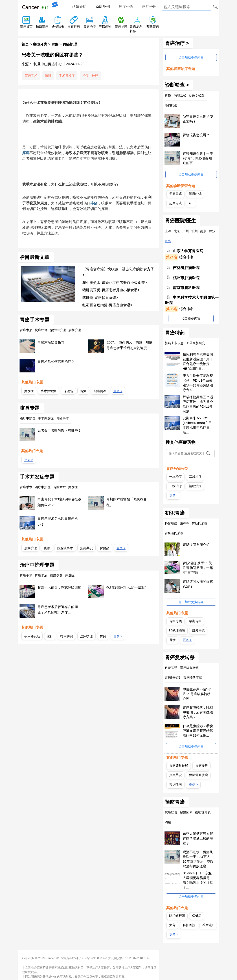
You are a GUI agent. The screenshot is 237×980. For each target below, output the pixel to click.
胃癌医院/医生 (180, 221)
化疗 (50, 636)
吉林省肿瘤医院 (186, 268)
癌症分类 (40, 44)
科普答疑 (189, 925)
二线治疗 (195, 477)
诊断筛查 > (177, 85)
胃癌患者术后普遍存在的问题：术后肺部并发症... (58, 610)
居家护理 (31, 548)
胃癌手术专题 (35, 320)
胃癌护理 (121, 27)
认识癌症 (79, 7)
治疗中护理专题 (37, 565)
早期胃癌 (195, 621)
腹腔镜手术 (65, 548)
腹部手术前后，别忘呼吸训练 (59, 587)
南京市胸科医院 (186, 288)
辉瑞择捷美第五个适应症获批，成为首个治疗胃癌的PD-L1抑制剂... (198, 404)
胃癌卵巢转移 (179, 766)
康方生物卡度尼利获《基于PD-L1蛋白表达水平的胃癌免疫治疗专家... (198, 383)
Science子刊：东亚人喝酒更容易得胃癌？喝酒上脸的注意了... (198, 880)
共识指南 (176, 784)
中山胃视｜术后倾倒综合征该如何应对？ (59, 502)
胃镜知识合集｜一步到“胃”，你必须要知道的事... (198, 158)
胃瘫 (83, 391)
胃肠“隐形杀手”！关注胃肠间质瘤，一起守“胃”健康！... (198, 568)
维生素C (208, 925)
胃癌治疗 (90, 27)
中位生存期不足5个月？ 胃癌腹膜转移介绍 (197, 694)
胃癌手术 (31, 76)
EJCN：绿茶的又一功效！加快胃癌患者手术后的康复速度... (129, 345)
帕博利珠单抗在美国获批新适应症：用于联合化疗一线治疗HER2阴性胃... (198, 361)
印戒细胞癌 (177, 630)
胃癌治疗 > (177, 43)
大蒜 (172, 925)
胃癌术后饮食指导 (51, 342)
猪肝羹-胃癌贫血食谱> (100, 298)
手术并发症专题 (37, 477)
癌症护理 (149, 7)
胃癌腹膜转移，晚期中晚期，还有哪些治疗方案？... (198, 712)
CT (191, 203)
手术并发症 (67, 76)
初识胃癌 (42, 27)
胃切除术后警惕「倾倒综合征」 (127, 502)
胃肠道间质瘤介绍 (196, 545)
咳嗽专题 (30, 408)
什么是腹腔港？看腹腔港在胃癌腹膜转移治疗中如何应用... (198, 731)
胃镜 (172, 640)
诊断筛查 (58, 27)
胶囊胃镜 (198, 630)
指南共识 (100, 391)
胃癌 (55, 44)
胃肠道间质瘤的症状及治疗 (198, 584)
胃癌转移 (202, 766)
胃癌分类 (176, 621)
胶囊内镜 (195, 194)
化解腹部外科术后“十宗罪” (126, 587)
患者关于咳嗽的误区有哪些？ (59, 430)
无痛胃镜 (176, 194)
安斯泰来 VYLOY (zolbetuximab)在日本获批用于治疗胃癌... (197, 425)
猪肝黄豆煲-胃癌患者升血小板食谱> (111, 290)
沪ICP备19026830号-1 (93, 958)
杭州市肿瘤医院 (186, 278)
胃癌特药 (74, 26)
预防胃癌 (153, 27)
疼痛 (26, 153)
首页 (25, 44)
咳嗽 (48, 76)
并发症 (29, 391)
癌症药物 (126, 7)
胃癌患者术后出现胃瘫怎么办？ (58, 522)
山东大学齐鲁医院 (188, 251)
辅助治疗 (195, 486)
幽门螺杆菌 (177, 916)
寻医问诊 (105, 27)
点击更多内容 (191, 318)
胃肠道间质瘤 (198, 775)
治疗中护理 (90, 76)
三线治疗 (176, 486)
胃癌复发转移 (180, 658)
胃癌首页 (26, 27)
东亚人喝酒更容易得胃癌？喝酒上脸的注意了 (198, 838)
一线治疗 (176, 477)
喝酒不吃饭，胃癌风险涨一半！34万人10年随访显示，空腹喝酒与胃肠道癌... (198, 859)
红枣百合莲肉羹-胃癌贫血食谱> (107, 305)
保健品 (68, 391)
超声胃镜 (176, 203)
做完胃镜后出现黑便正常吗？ (198, 119)
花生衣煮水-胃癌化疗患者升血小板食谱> (115, 283)
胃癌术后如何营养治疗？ (56, 362)
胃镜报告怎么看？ (196, 135)
